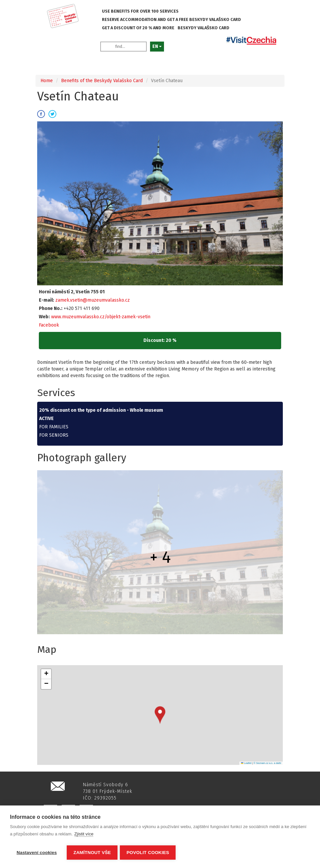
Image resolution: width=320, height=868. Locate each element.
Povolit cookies (149, 853)
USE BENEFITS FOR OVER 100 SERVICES (140, 11)
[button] (160, 715)
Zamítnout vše (92, 853)
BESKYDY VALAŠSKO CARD (203, 28)
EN (157, 46)
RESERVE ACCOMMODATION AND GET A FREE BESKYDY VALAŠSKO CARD (171, 19)
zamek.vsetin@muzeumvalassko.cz (93, 300)
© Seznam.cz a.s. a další (267, 763)
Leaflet (246, 763)
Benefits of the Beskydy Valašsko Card (102, 81)
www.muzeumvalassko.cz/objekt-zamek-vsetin (101, 317)
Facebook (49, 325)
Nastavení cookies (37, 853)
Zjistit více (84, 835)
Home (47, 81)
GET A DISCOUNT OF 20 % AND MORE (138, 28)
